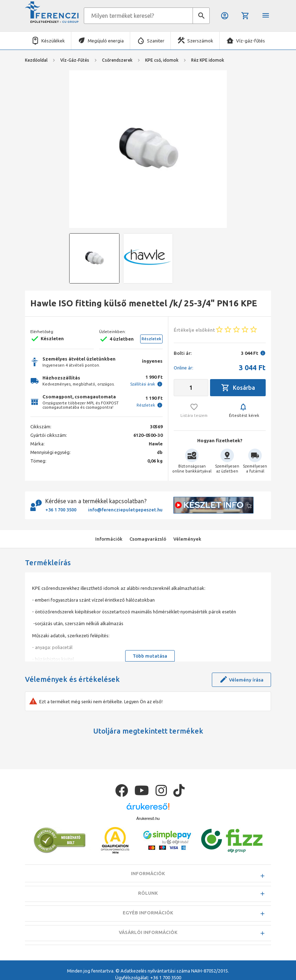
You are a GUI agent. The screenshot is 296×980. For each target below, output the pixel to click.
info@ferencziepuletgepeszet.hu (125, 510)
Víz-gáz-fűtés (251, 41)
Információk (148, 873)
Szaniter (156, 41)
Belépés (225, 16)
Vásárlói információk (148, 932)
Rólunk (148, 893)
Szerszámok (200, 41)
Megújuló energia (106, 41)
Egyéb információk (148, 913)
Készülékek (53, 41)
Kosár (245, 16)
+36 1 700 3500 (61, 510)
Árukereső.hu (148, 818)
